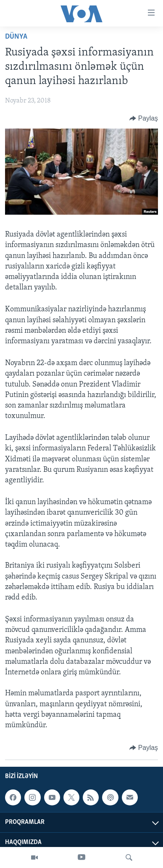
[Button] (144, 118)
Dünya (16, 37)
